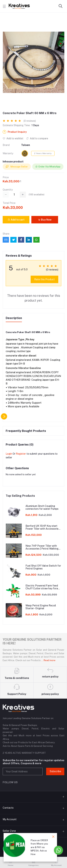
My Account (10, 819)
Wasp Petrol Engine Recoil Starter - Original (41, 607)
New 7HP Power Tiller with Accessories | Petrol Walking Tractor (42, 547)
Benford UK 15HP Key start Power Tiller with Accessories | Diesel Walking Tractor (43, 527)
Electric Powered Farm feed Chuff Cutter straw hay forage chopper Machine (43, 587)
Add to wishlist (13, 138)
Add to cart (16, 220)
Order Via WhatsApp (48, 167)
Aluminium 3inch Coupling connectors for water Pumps (42, 507)
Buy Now (45, 220)
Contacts (8, 808)
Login (9, 454)
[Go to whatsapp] (58, 850)
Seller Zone (9, 831)
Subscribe (55, 771)
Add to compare (37, 138)
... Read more (48, 660)
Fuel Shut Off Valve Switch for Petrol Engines (43, 567)
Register (21, 454)
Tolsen (26, 145)
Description (14, 318)
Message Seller (17, 167)
